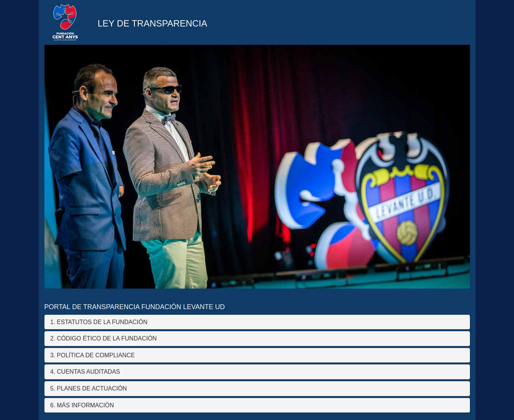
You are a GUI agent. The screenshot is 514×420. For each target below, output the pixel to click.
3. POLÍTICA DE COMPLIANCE (93, 355)
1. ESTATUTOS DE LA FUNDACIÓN (99, 322)
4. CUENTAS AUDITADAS (85, 372)
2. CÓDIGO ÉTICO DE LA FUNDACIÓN (104, 338)
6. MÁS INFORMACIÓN (82, 405)
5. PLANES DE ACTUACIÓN (89, 388)
